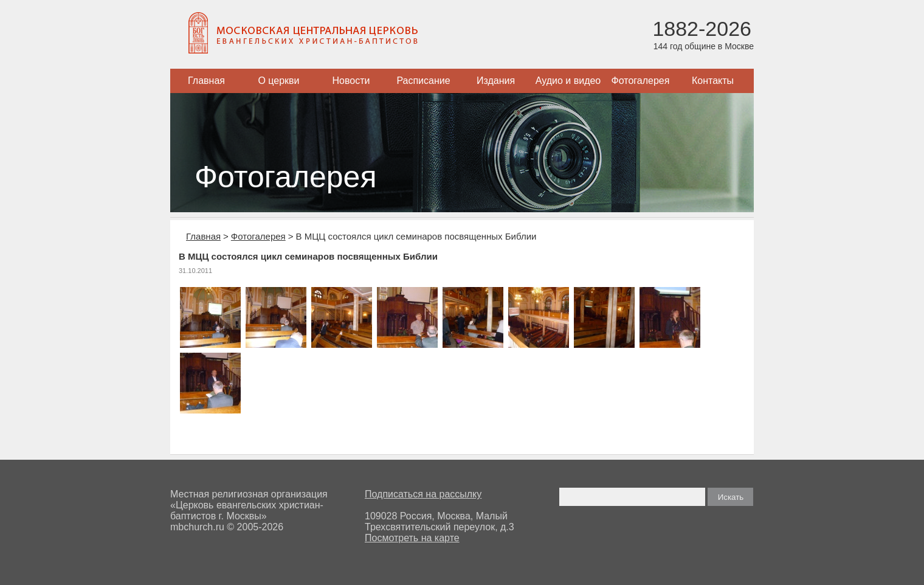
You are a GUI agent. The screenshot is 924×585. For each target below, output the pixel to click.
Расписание (423, 81)
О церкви (278, 81)
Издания (496, 81)
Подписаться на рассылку (423, 494)
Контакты (713, 81)
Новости (351, 81)
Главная (206, 81)
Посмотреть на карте (412, 538)
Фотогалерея (641, 81)
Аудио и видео (568, 81)
